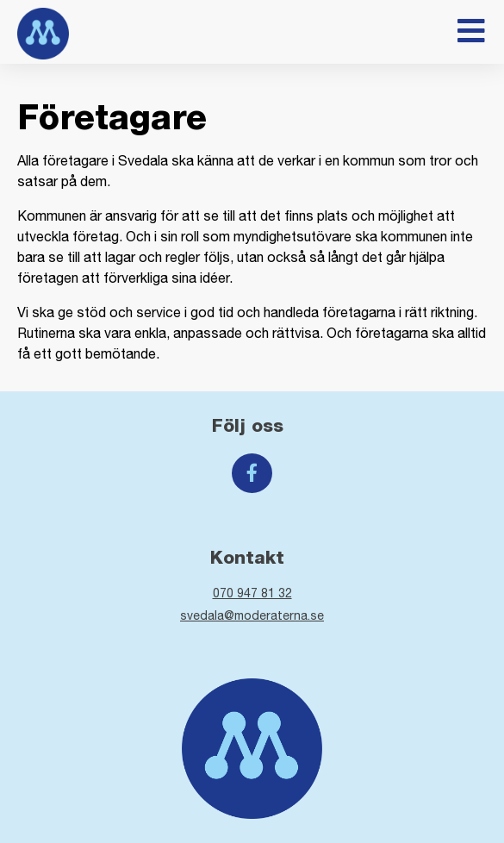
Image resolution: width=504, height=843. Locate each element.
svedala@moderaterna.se (252, 615)
